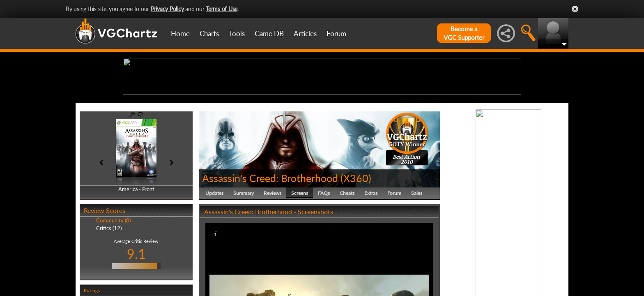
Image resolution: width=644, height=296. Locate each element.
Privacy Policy (167, 9)
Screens (300, 257)
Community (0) (113, 284)
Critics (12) (109, 292)
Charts (209, 34)
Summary (244, 257)
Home (180, 34)
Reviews (273, 257)
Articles (305, 34)
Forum (336, 34)
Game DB (269, 34)
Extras (371, 257)
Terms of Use (222, 9)
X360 (356, 242)
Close (575, 9)
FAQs (324, 257)
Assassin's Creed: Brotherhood (270, 242)
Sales (417, 257)
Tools (237, 34)
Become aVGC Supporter (464, 33)
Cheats (347, 257)
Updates (214, 257)
